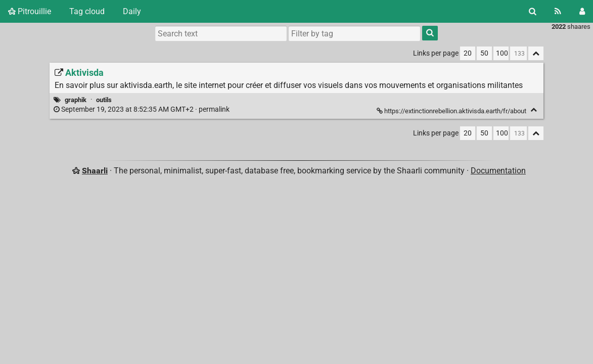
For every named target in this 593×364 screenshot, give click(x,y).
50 (484, 53)
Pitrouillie (30, 11)
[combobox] (354, 33)
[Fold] (534, 110)
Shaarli (95, 171)
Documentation (498, 171)
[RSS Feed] (558, 11)
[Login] (582, 11)
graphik (76, 100)
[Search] (533, 11)
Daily (132, 11)
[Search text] (221, 33)
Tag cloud (87, 11)
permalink (142, 109)
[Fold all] (536, 53)
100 (502, 53)
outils (104, 100)
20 (468, 53)
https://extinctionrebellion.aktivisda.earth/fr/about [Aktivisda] (452, 111)
